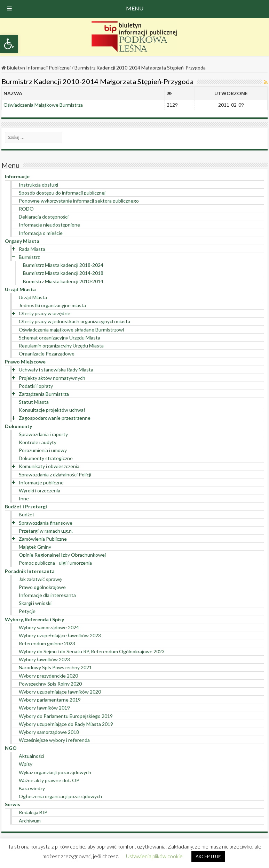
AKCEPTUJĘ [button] (208, 857)
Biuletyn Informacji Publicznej (36, 68)
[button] (9, 44)
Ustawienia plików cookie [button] (154, 856)
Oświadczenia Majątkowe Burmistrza (43, 105)
